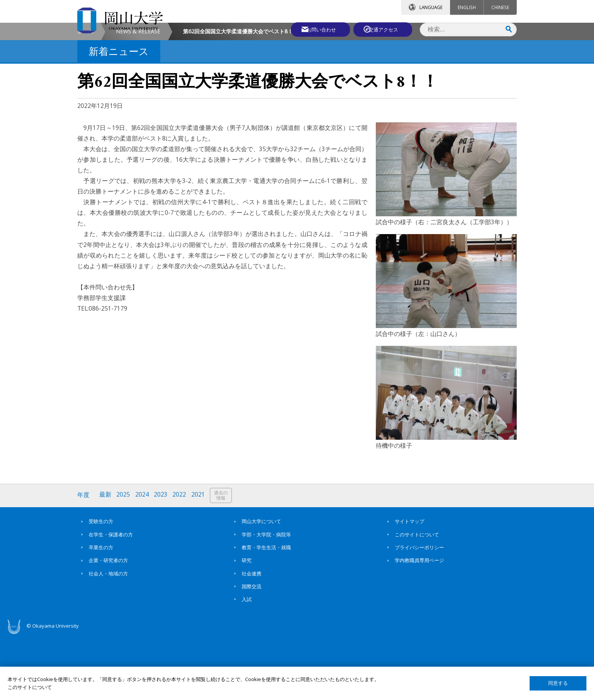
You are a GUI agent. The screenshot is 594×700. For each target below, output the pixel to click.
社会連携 (252, 637)
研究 (247, 625)
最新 (106, 560)
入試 (247, 664)
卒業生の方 (101, 611)
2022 (181, 560)
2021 (200, 560)
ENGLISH (467, 7)
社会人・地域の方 (108, 637)
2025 (124, 560)
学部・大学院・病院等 (266, 598)
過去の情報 (223, 560)
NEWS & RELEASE (138, 96)
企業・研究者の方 (108, 625)
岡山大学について (261, 586)
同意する (558, 683)
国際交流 (252, 650)
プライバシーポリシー (419, 611)
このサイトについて (417, 598)
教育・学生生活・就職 (266, 611)
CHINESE (500, 7)
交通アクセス (385, 29)
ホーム (85, 96)
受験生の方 (101, 586)
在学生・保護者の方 (111, 598)
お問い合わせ (317, 29)
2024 (143, 560)
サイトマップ (410, 586)
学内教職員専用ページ (419, 625)
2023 (162, 560)
